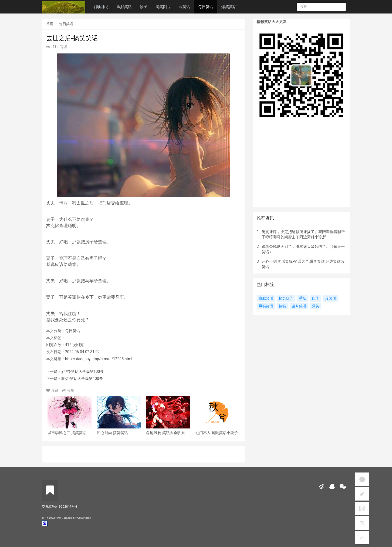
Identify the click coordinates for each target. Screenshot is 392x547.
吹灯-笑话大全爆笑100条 (82, 379)
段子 (144, 7)
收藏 (53, 390)
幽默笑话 (124, 7)
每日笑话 (206, 7)
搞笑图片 (163, 7)
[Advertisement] (301, 167)
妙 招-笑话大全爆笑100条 (82, 372)
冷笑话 (184, 7)
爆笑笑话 (229, 7)
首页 (50, 24)
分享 (68, 390)
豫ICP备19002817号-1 (61, 507)
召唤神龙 (101, 7)
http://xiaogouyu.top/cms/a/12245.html (99, 359)
